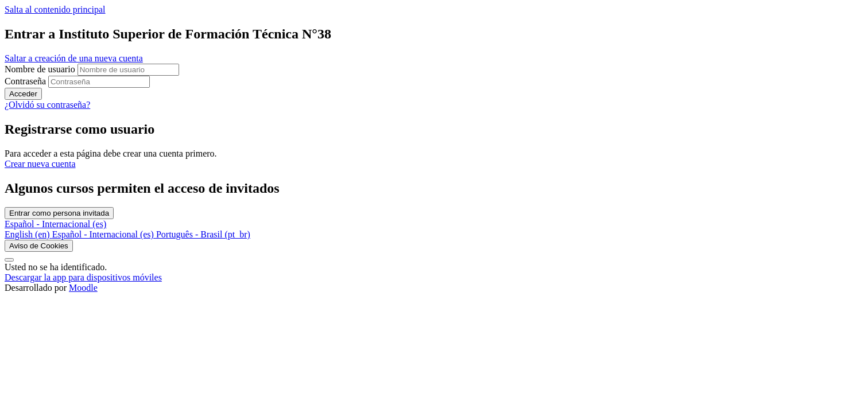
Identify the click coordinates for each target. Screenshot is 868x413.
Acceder (23, 94)
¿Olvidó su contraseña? (47, 105)
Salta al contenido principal (55, 9)
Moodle (83, 288)
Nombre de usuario (41, 69)
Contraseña (25, 81)
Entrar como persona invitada (59, 213)
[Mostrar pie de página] (9, 260)
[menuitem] (28, 234)
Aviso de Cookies (39, 246)
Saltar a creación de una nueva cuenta (74, 58)
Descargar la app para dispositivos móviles (83, 277)
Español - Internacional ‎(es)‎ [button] (55, 224)
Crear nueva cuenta (40, 164)
